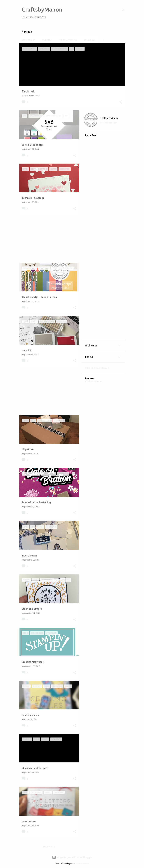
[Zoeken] (123, 10)
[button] (121, 102)
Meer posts (49, 847)
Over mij (47, 40)
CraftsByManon (109, 118)
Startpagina (28, 40)
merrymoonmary (83, 864)
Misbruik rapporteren (97, 368)
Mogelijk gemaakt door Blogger (72, 857)
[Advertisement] (48, 239)
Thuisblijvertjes (68, 40)
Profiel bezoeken (109, 123)
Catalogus (90, 40)
